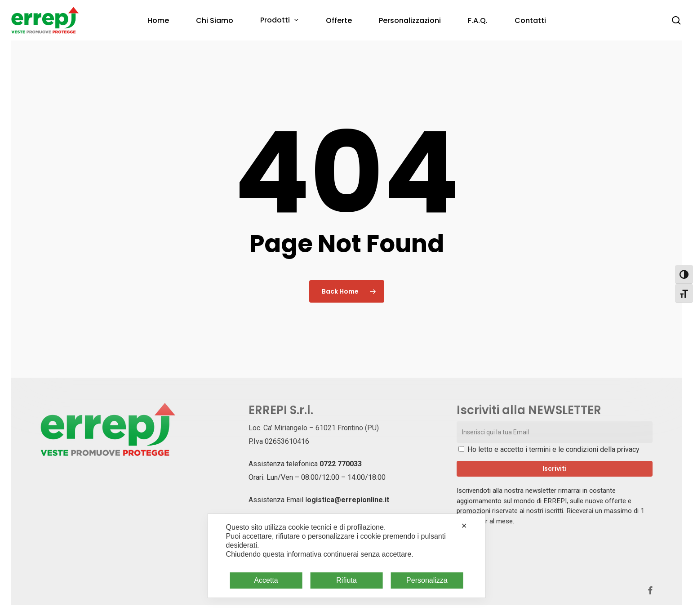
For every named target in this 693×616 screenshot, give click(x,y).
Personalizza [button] (427, 580)
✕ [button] (464, 526)
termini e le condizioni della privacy (584, 449)
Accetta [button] (266, 580)
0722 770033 (341, 464)
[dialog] (347, 556)
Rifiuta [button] (346, 580)
